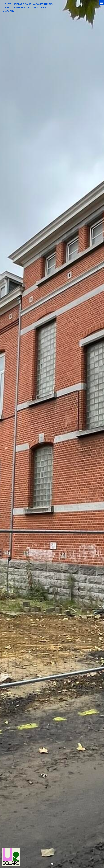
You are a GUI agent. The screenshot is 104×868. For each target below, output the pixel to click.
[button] (101, 3)
